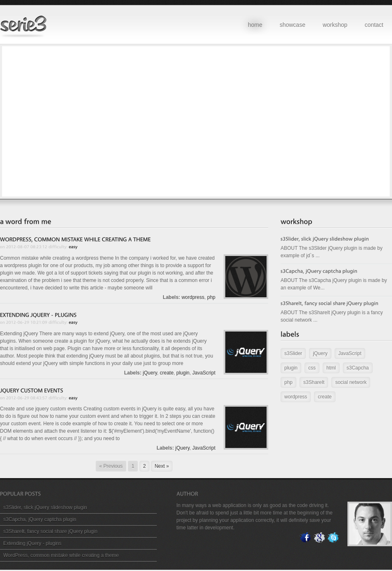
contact (374, 25)
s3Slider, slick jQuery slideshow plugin (45, 507)
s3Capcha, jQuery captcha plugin (40, 519)
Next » (162, 466)
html (331, 368)
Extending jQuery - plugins (32, 543)
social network (351, 382)
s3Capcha (358, 368)
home (255, 25)
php (211, 297)
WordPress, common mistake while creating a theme (61, 555)
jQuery (150, 373)
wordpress (193, 297)
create (166, 373)
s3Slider (293, 353)
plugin (183, 373)
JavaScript (204, 373)
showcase (293, 25)
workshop (335, 25)
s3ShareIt (314, 382)
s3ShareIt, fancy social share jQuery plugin (50, 531)
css (312, 368)
